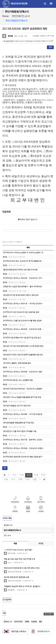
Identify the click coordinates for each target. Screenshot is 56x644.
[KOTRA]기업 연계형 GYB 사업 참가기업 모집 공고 (22, 338)
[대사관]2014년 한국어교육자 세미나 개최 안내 (21, 295)
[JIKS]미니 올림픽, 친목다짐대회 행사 (17, 363)
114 (36, 475)
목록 (50, 47)
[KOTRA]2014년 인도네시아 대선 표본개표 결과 (21, 312)
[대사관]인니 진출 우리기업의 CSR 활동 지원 (20, 431)
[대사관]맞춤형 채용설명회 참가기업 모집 (18, 423)
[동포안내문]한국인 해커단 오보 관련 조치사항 (20, 270)
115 (43, 475)
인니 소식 (7, 536)
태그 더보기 (49, 614)
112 (22, 475)
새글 (15, 544)
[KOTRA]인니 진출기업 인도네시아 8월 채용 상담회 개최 (24, 321)
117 (13, 480)
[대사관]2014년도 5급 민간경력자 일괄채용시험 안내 (23, 355)
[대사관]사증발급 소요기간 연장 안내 (17, 406)
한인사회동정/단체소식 (12, 530)
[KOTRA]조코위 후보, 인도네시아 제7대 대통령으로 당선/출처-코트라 (29, 261)
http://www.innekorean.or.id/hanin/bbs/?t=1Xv (34, 41)
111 (14, 475)
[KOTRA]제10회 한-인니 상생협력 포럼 (18, 380)
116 (6, 480)
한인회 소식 (8, 525)
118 (20, 480)
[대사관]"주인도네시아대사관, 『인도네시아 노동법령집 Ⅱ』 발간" (27, 389)
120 (34, 480)
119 (27, 480)
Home (5, 16)
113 (29, 475)
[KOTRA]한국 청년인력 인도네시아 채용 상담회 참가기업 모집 (26, 457)
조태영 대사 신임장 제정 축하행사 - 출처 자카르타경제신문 (25, 287)
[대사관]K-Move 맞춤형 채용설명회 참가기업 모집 (22, 397)
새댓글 (41, 544)
